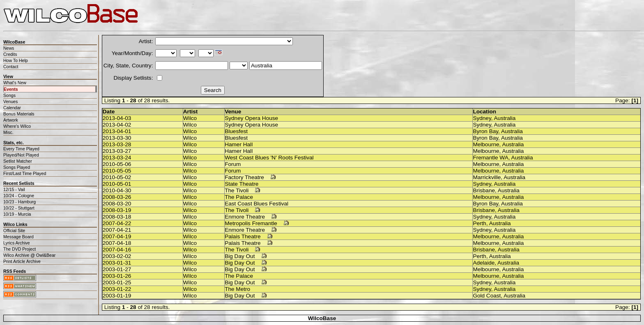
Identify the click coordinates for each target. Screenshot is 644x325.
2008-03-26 (117, 197)
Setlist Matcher (18, 161)
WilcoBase (322, 318)
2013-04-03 (117, 118)
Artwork (11, 120)
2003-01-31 (117, 263)
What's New (15, 83)
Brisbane (484, 190)
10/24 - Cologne (19, 196)
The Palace (239, 197)
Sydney (482, 118)
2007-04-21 (117, 230)
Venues (10, 101)
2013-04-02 (117, 125)
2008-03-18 (117, 217)
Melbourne (486, 144)
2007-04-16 (117, 250)
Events (11, 89)
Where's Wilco (17, 126)
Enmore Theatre (245, 217)
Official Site (14, 230)
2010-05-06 (117, 164)
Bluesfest (236, 131)
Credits (10, 54)
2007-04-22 (117, 223)
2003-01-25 (117, 282)
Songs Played (17, 167)
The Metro (237, 289)
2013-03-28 (117, 144)
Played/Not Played (21, 155)
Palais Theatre (243, 236)
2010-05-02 (117, 177)
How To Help (16, 60)
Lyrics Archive (17, 243)
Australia (505, 118)
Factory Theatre (244, 177)
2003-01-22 (117, 289)
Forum (233, 164)
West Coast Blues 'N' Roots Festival (269, 158)
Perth (480, 223)
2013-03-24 (117, 158)
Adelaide (484, 263)
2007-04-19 (117, 236)
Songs (9, 95)
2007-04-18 (117, 243)
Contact (11, 67)
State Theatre (241, 184)
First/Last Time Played (25, 173)
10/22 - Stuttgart (19, 208)
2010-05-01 (117, 184)
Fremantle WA (490, 158)
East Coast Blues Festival (256, 204)
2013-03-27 (117, 151)
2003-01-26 (117, 276)
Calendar (12, 108)
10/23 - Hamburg (20, 202)
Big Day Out (240, 256)
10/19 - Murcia (17, 214)
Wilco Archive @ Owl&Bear (29, 255)
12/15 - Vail (14, 189)
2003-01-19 (117, 296)
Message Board (18, 237)
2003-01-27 (117, 269)
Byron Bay (485, 131)
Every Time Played (21, 149)
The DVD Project (20, 249)
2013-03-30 (117, 138)
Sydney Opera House (251, 118)
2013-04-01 (117, 131)
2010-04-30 (117, 190)
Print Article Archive (22, 261)
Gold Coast (487, 296)
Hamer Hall (239, 144)
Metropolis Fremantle (251, 223)
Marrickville (487, 177)
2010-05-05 (117, 171)
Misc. (8, 132)
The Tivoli (237, 190)
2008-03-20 (117, 204)
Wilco (190, 118)
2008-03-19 (117, 210)
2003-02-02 (117, 256)
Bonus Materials (19, 114)
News (9, 48)
